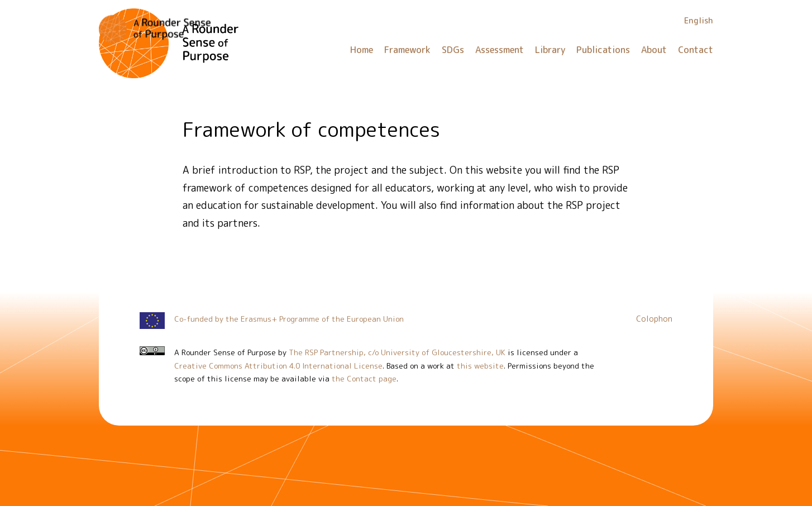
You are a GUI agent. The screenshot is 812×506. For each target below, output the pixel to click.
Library (550, 50)
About (654, 50)
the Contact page (364, 378)
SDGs (453, 50)
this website (480, 366)
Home (362, 50)
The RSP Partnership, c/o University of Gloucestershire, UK (397, 352)
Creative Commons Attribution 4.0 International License (278, 366)
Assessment (500, 50)
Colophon (654, 319)
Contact (696, 50)
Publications (603, 50)
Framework (407, 50)
